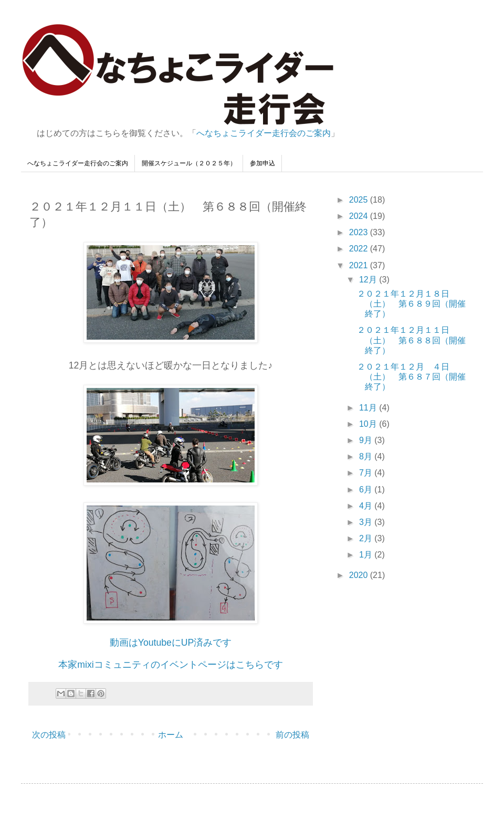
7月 (367, 473)
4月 (367, 506)
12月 (369, 280)
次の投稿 (49, 735)
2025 (360, 200)
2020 (360, 575)
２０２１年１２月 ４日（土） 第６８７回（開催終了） (411, 377)
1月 (367, 555)
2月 (367, 538)
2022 (360, 249)
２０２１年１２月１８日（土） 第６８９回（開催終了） (411, 304)
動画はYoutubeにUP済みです (171, 643)
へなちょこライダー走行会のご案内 (264, 133)
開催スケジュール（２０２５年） (189, 163)
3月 (367, 522)
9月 (367, 440)
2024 (360, 216)
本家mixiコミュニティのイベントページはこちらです (170, 665)
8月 (367, 456)
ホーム (171, 735)
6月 (367, 490)
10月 (369, 424)
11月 (369, 408)
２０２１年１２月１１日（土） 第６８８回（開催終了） (411, 340)
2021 (360, 265)
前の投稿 (292, 735)
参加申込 (262, 163)
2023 (360, 232)
